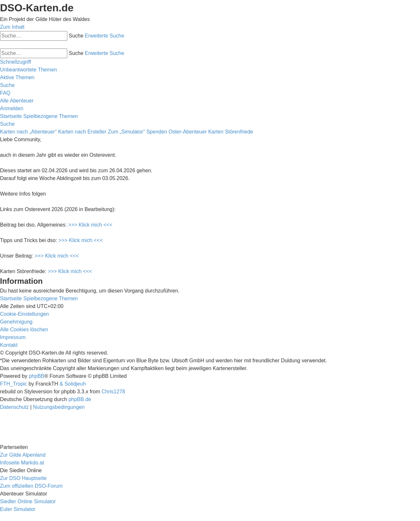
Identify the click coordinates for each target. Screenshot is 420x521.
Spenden (157, 132)
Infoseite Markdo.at (22, 463)
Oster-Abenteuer (188, 132)
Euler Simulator (18, 509)
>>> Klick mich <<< (90, 225)
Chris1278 (113, 392)
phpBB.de (80, 399)
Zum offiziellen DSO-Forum (31, 486)
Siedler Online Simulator (28, 501)
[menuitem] (28, 70)
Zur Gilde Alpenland (23, 455)
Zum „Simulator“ (127, 132)
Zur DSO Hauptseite (23, 478)
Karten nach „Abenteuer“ (28, 132)
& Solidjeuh (73, 384)
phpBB (37, 376)
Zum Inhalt (12, 27)
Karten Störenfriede (231, 132)
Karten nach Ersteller (82, 132)
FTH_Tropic (14, 384)
